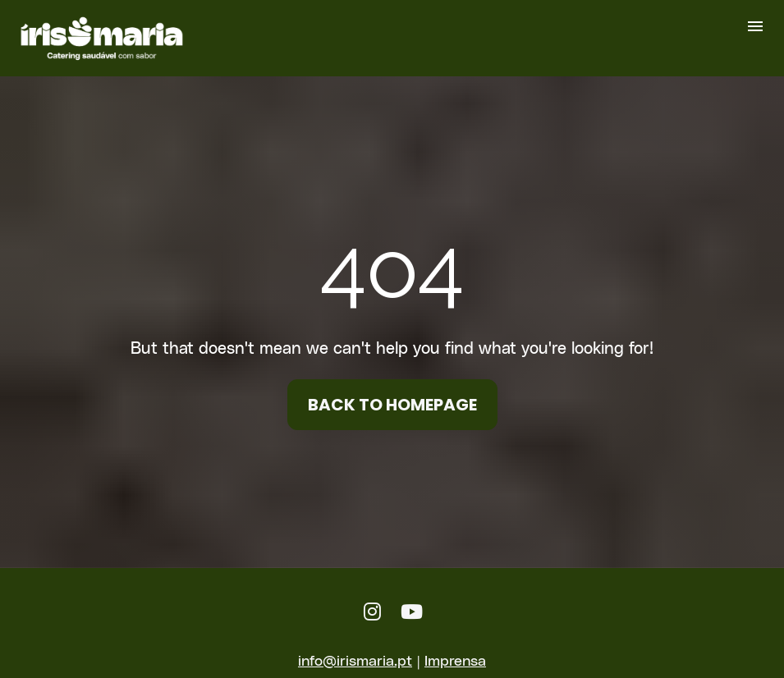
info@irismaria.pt (355, 650)
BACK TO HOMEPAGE (392, 400)
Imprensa (455, 650)
